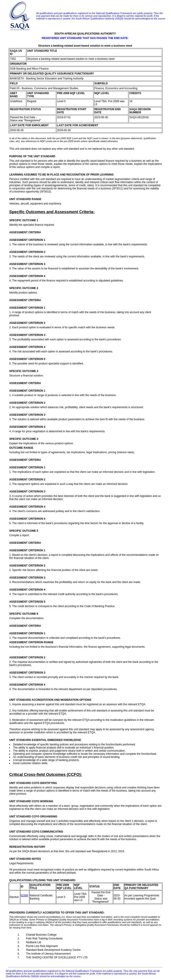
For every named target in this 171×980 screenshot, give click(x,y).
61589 (24, 895)
